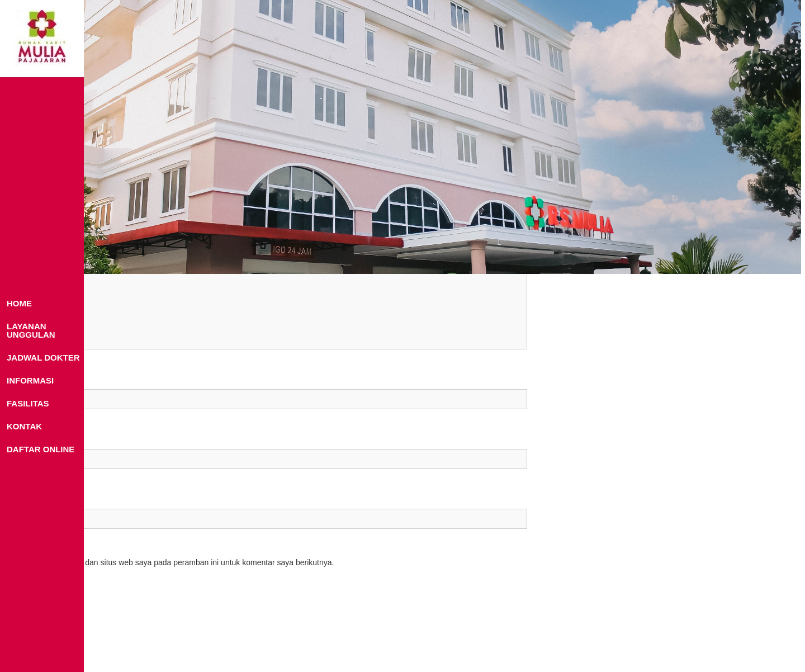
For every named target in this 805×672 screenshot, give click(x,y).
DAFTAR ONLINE (41, 449)
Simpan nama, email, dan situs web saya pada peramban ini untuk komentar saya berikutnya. (172, 562)
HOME (19, 303)
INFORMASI (30, 380)
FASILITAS (28, 403)
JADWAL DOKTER (43, 358)
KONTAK (24, 426)
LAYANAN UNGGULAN (31, 330)
